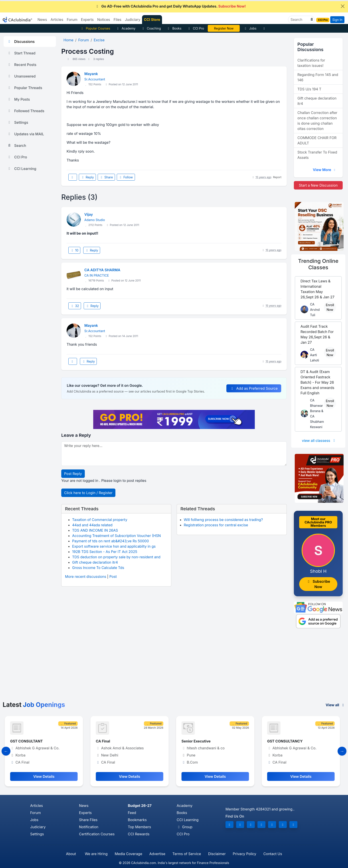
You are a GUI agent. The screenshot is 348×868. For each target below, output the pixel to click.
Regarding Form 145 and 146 (318, 77)
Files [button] (118, 20)
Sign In (337, 20)
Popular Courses (95, 28)
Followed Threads (26, 111)
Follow (126, 177)
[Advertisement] (174, 668)
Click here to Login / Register (88, 493)
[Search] (300, 20)
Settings (18, 122)
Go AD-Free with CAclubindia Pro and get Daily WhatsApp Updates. (171, 6)
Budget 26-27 (140, 806)
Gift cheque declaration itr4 (95, 562)
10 (74, 250)
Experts (85, 813)
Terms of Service (187, 854)
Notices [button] (104, 20)
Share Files (88, 820)
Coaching (151, 28)
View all (335, 705)
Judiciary (38, 827)
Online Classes (318, 264)
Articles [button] (57, 20)
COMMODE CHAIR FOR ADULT (317, 140)
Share (106, 177)
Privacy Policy (245, 854)
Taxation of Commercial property (100, 520)
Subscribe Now (318, 584)
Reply (87, 177)
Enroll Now (330, 307)
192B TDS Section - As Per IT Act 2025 (105, 552)
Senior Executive (198, 741)
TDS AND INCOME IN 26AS (95, 530)
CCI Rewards (139, 834)
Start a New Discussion (318, 185)
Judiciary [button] (133, 20)
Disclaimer (217, 854)
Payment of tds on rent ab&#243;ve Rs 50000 (111, 541)
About (71, 854)
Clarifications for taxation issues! (311, 63)
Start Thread (21, 53)
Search (17, 146)
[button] (311, 20)
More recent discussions (86, 577)
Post (113, 577)
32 (75, 306)
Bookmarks (137, 820)
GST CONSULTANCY (287, 741)
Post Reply (73, 474)
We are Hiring (96, 854)
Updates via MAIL (26, 134)
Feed (132, 813)
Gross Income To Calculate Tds (98, 568)
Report (277, 177)
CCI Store (152, 20)
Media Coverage (129, 854)
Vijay (89, 214)
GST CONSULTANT (28, 741)
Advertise (157, 854)
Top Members (139, 827)
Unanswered (21, 76)
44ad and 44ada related (92, 525)
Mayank (91, 74)
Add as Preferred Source (254, 388)
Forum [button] (72, 20)
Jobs (250, 28)
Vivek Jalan (224, 28)
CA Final (105, 741)
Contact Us (273, 854)
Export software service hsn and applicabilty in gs (114, 546)
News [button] (42, 20)
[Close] (343, 6)
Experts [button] (87, 20)
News (84, 806)
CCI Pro (196, 28)
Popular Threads (25, 88)
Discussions (21, 42)
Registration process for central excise (216, 525)
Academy (126, 28)
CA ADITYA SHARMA (102, 270)
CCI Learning (22, 169)
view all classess (319, 441)
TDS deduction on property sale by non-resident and (116, 557)
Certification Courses (97, 834)
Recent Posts (22, 65)
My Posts (19, 99)
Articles (37, 806)
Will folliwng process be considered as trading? (223, 520)
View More (324, 170)
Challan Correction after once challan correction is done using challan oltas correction (317, 121)
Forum (36, 813)
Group (185, 827)
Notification (89, 827)
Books (174, 28)
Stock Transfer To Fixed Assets (317, 155)
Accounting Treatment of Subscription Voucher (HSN (117, 536)
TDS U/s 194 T (309, 89)
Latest (34, 705)
